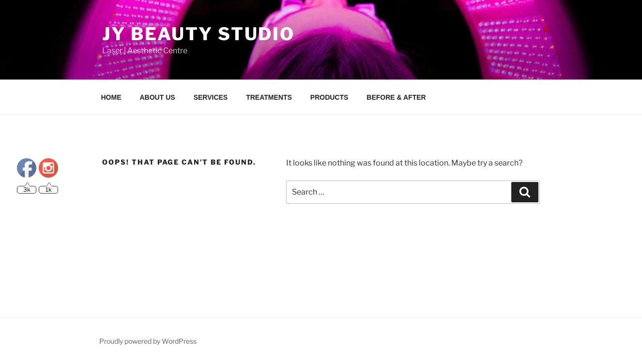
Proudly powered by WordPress (148, 341)
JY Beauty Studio (199, 34)
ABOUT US (158, 97)
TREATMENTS (269, 97)
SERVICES (211, 97)
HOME (111, 97)
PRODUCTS (329, 97)
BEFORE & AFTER (396, 97)
